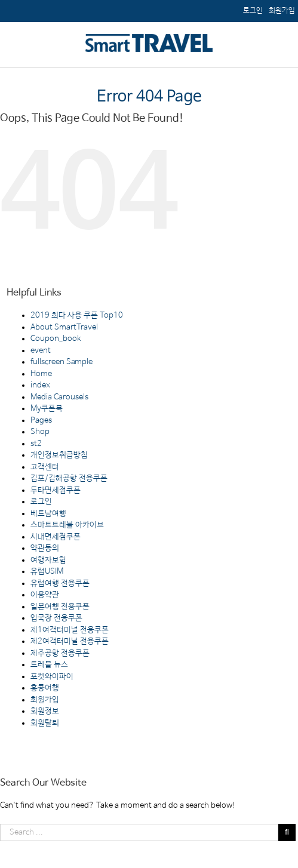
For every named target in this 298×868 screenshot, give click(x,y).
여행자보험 (48, 560)
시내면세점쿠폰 (56, 537)
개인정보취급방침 (59, 455)
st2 (36, 444)
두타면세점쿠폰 (56, 490)
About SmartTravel (64, 327)
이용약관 (45, 595)
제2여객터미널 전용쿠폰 (70, 641)
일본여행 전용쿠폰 (60, 607)
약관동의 (45, 548)
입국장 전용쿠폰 (56, 618)
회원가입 (45, 700)
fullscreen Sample (62, 362)
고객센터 (45, 467)
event (41, 351)
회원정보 (45, 711)
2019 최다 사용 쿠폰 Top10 (77, 316)
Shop (40, 432)
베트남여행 (48, 514)
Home (41, 374)
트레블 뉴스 (49, 665)
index (40, 385)
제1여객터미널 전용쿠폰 (70, 630)
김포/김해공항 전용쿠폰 (69, 478)
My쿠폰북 (47, 409)
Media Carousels (59, 397)
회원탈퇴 (45, 723)
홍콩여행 (45, 688)
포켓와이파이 (52, 677)
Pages (41, 421)
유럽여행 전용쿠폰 (60, 584)
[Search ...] (139, 832)
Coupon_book (56, 339)
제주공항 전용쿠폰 (60, 653)
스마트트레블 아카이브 (67, 525)
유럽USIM (47, 572)
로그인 (41, 502)
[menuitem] (282, 11)
